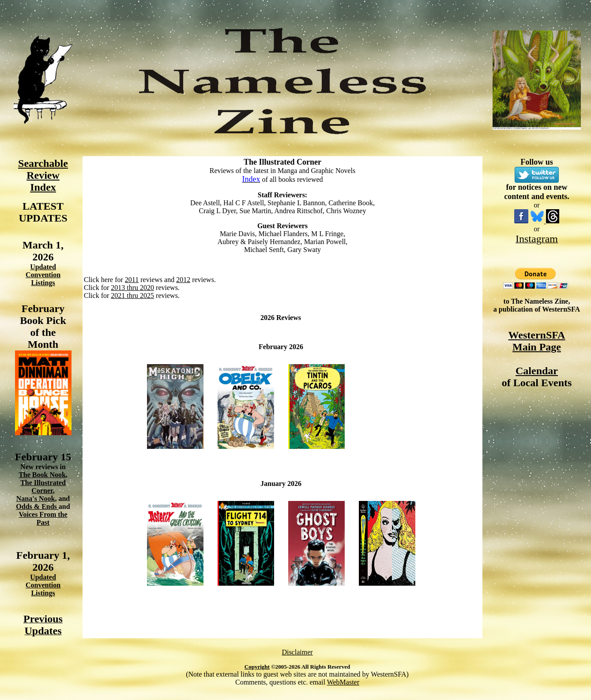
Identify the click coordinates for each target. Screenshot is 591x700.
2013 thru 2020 (132, 288)
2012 (183, 280)
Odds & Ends (37, 506)
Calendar (537, 371)
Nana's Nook (36, 499)
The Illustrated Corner (43, 487)
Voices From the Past (43, 518)
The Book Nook (42, 475)
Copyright (257, 667)
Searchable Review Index (43, 175)
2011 (132, 280)
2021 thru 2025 (132, 295)
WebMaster (343, 682)
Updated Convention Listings (43, 275)
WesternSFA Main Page (537, 341)
